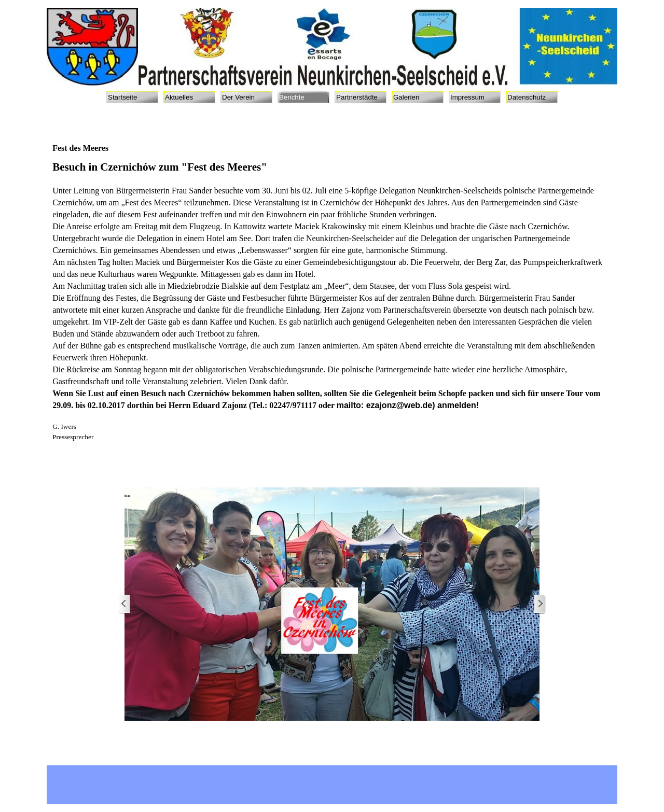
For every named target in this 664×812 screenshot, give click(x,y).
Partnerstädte (357, 97)
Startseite (122, 97)
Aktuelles (179, 97)
